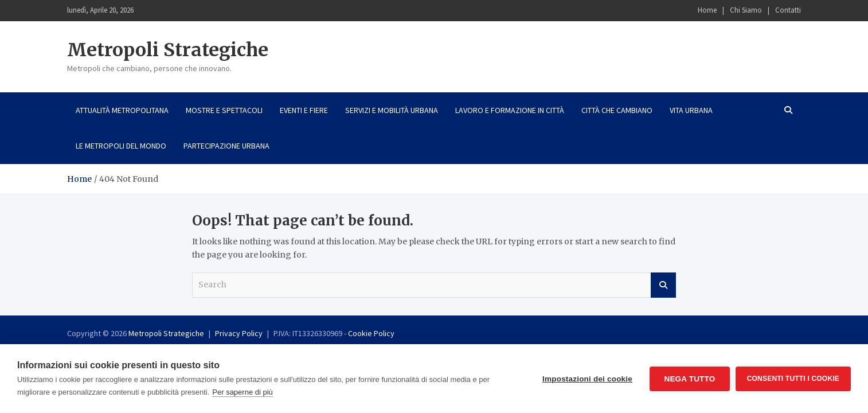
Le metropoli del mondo (121, 146)
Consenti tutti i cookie (793, 379)
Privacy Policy (239, 333)
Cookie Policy (371, 333)
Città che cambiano (617, 110)
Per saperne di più (243, 392)
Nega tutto (689, 379)
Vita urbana (691, 110)
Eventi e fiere (304, 110)
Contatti (788, 10)
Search (663, 285)
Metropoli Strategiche (168, 50)
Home (707, 10)
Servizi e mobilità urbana (392, 110)
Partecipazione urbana (226, 146)
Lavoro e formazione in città (510, 110)
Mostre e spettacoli (224, 110)
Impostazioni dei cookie (587, 379)
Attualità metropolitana (122, 110)
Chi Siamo (746, 10)
